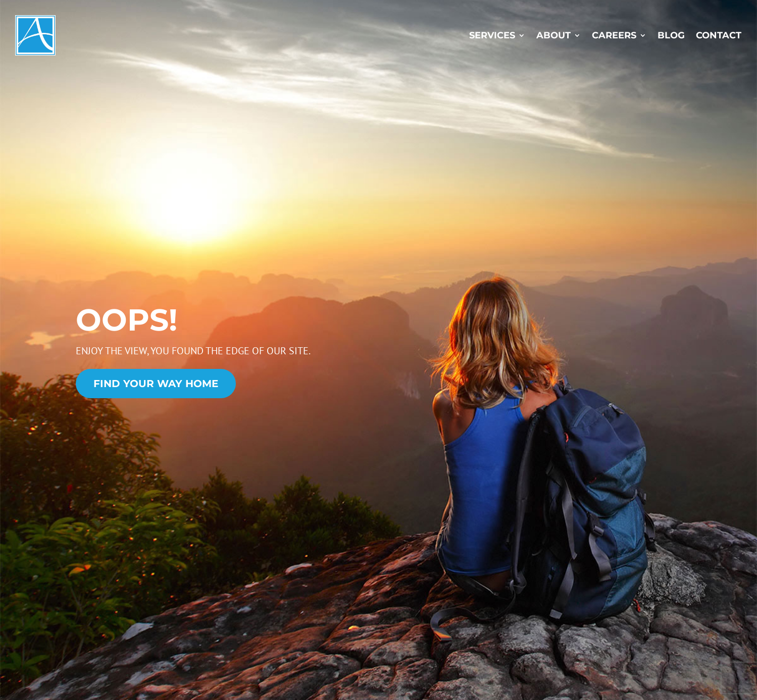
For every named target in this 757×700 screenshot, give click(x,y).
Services (492, 35)
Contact (719, 35)
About (553, 35)
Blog (671, 35)
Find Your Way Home (156, 384)
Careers (614, 35)
